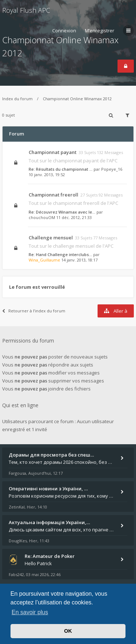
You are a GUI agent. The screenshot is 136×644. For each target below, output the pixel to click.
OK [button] (68, 631)
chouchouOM (42, 217)
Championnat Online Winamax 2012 (77, 99)
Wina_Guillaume (44, 260)
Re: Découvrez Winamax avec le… (62, 212)
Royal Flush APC (26, 10)
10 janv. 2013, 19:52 (47, 175)
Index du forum (17, 99)
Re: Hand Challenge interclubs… (60, 254)
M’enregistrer (100, 31)
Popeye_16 (112, 169)
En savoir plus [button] (30, 612)
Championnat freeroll (53, 195)
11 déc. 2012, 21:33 (74, 217)
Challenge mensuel (51, 238)
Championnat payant (53, 152)
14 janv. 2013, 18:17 (79, 260)
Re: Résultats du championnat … (61, 169)
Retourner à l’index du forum (34, 311)
